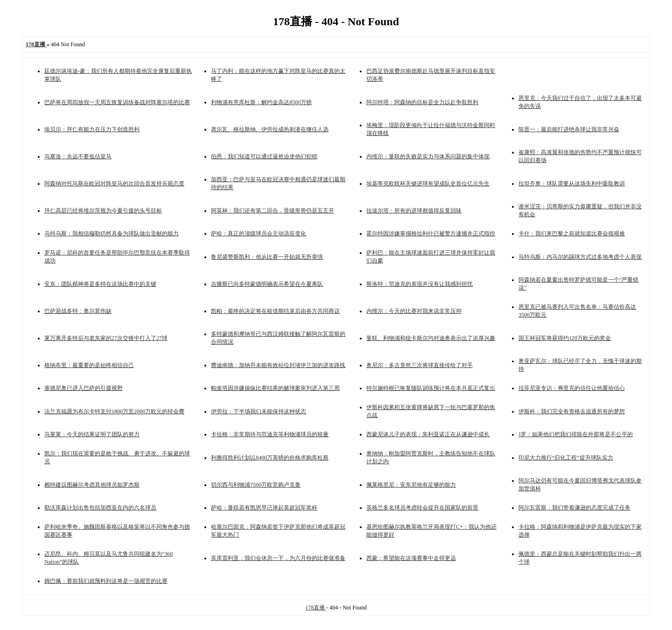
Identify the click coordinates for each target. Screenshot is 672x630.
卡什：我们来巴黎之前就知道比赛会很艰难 (572, 234)
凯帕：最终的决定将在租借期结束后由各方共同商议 (275, 311)
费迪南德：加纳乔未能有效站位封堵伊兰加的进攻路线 (278, 365)
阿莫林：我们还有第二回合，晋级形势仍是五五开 (273, 211)
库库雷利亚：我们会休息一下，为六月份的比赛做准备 (278, 558)
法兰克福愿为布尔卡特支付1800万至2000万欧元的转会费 (114, 411)
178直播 (316, 608)
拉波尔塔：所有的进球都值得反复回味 (414, 211)
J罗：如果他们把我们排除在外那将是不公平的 (576, 434)
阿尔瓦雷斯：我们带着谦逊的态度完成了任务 (574, 508)
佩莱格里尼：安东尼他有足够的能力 (411, 485)
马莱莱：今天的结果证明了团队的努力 (92, 434)
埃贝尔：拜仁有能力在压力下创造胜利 (92, 129)
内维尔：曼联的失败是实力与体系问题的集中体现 (428, 156)
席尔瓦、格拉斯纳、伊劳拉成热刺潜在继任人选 (270, 129)
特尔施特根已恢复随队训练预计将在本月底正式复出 (431, 388)
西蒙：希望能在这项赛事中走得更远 (411, 558)
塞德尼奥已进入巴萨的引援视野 (84, 388)
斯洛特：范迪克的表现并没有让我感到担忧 (420, 284)
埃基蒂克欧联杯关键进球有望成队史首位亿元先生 (428, 184)
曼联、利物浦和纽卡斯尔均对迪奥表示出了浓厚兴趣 (431, 338)
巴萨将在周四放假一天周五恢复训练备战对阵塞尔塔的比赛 (117, 102)
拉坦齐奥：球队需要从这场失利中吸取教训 (572, 184)
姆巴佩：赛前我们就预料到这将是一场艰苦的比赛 (106, 581)
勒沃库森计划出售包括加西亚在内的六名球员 (100, 508)
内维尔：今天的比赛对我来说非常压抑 (414, 311)
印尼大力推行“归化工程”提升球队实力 (566, 458)
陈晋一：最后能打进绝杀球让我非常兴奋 (569, 129)
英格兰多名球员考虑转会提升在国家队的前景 (422, 508)
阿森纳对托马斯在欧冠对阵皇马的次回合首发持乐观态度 (114, 184)
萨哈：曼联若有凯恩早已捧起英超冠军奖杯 (264, 508)
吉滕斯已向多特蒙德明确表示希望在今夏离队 (267, 284)
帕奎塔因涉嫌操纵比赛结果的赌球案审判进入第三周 (275, 388)
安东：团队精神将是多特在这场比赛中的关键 (100, 284)
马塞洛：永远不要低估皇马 (78, 156)
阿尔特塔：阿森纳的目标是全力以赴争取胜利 (422, 102)
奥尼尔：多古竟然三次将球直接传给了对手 (420, 365)
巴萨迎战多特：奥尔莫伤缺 (78, 311)
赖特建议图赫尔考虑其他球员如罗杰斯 (92, 485)
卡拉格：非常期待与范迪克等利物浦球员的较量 (270, 434)
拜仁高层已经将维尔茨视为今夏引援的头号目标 (103, 211)
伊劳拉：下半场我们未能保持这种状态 (259, 411)
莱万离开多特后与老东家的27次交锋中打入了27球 (106, 338)
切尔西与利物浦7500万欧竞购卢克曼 (256, 485)
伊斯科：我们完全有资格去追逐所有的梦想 (572, 411)
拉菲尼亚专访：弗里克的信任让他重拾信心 (572, 388)
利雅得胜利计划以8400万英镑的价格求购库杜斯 (270, 458)
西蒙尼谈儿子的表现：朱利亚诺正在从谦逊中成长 (428, 434)
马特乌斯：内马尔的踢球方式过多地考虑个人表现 (580, 257)
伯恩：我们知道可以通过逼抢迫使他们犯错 (264, 156)
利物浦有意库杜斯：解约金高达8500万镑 (261, 102)
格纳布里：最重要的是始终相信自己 (89, 365)
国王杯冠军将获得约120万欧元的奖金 (565, 338)
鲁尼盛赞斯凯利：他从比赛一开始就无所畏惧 (267, 257)
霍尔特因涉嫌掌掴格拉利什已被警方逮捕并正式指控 (431, 234)
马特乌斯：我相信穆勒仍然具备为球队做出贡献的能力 (112, 234)
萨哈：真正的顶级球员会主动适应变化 (259, 234)
